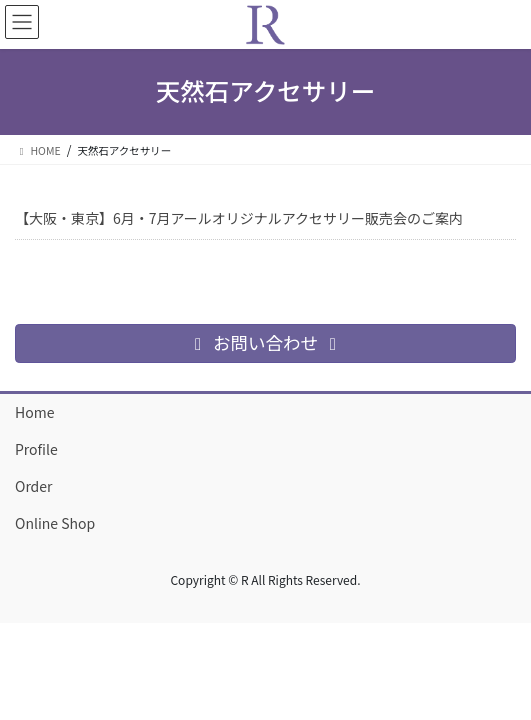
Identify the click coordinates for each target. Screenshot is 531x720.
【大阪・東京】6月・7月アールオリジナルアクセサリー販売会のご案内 (239, 218)
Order (34, 486)
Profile (36, 449)
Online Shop (55, 523)
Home (34, 412)
